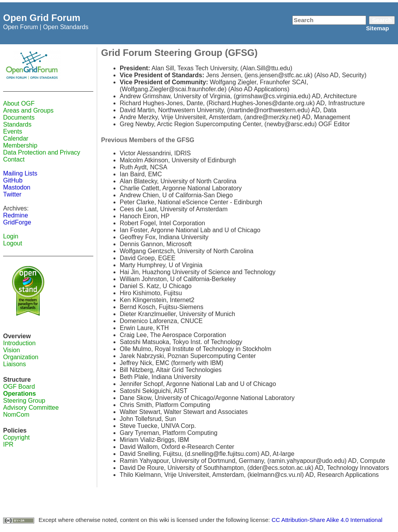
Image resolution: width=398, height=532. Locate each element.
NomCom (16, 415)
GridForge (17, 222)
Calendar (16, 138)
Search (382, 20)
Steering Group (24, 401)
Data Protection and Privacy (42, 152)
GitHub (13, 180)
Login (11, 236)
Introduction (19, 343)
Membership (20, 145)
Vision (11, 350)
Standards (17, 124)
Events (13, 131)
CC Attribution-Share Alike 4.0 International (327, 520)
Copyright (16, 437)
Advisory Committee (31, 408)
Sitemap (378, 28)
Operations (19, 394)
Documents (19, 117)
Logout (13, 243)
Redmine (16, 215)
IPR (8, 444)
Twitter (12, 194)
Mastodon (17, 187)
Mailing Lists (20, 173)
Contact (14, 159)
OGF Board (19, 387)
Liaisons (15, 364)
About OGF (19, 103)
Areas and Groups (28, 110)
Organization (21, 357)
